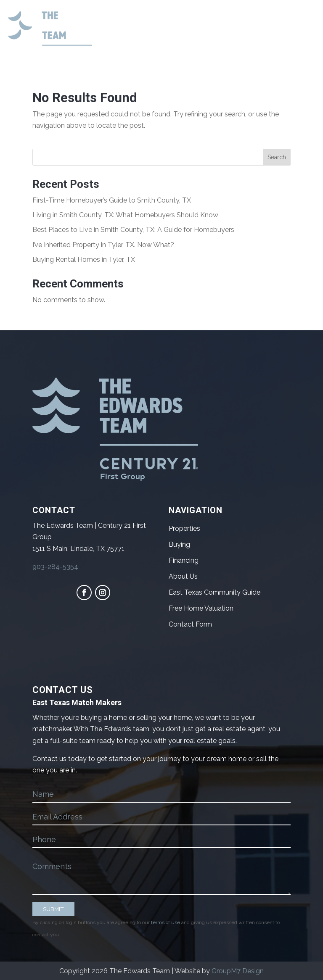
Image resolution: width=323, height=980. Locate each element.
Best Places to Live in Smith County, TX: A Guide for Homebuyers (133, 230)
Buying (179, 544)
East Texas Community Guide (214, 592)
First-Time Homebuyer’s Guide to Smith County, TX (112, 200)
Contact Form (190, 624)
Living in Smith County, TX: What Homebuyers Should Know (125, 215)
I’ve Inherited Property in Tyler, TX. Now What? (103, 245)
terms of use (165, 922)
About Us (183, 576)
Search (277, 157)
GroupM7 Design (238, 971)
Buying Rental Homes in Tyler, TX (84, 259)
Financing (184, 560)
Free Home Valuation (201, 608)
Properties (184, 528)
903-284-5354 (55, 567)
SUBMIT (53, 909)
